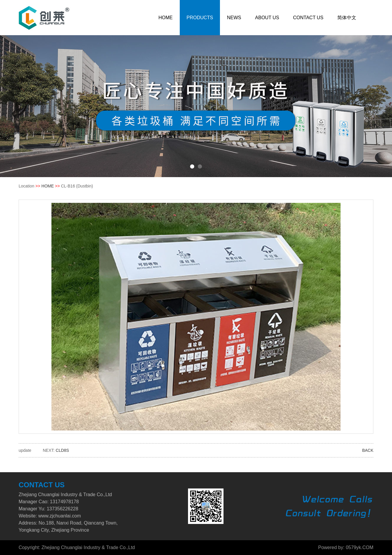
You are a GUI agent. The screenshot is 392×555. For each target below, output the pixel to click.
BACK (368, 450)
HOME (166, 18)
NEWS (234, 18)
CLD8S (62, 450)
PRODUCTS (200, 18)
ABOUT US (267, 18)
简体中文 (347, 18)
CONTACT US (308, 18)
